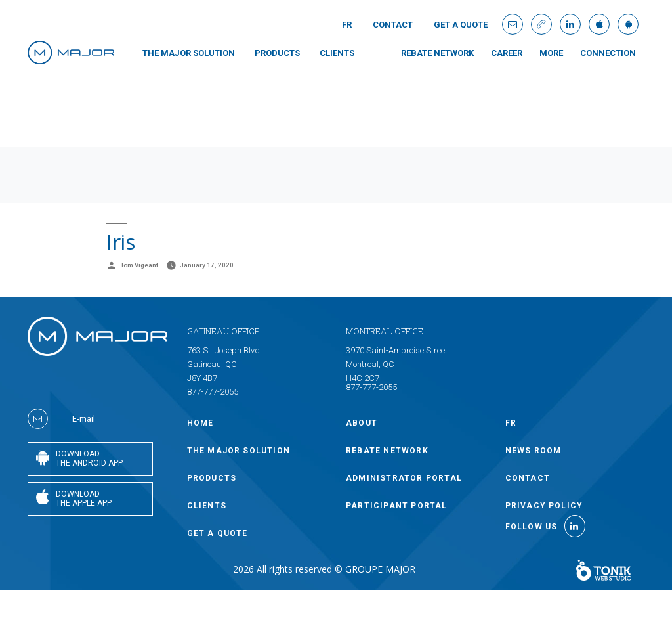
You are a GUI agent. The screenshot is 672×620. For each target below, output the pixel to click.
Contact (393, 25)
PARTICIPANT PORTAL (397, 506)
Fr (347, 25)
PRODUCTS (277, 53)
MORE (551, 53)
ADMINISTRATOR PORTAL (404, 478)
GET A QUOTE (461, 25)
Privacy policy (544, 506)
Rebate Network (437, 53)
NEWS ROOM (534, 451)
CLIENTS (337, 53)
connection (608, 53)
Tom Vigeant (139, 265)
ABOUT (362, 423)
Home (200, 423)
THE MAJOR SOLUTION (189, 53)
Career (507, 53)
